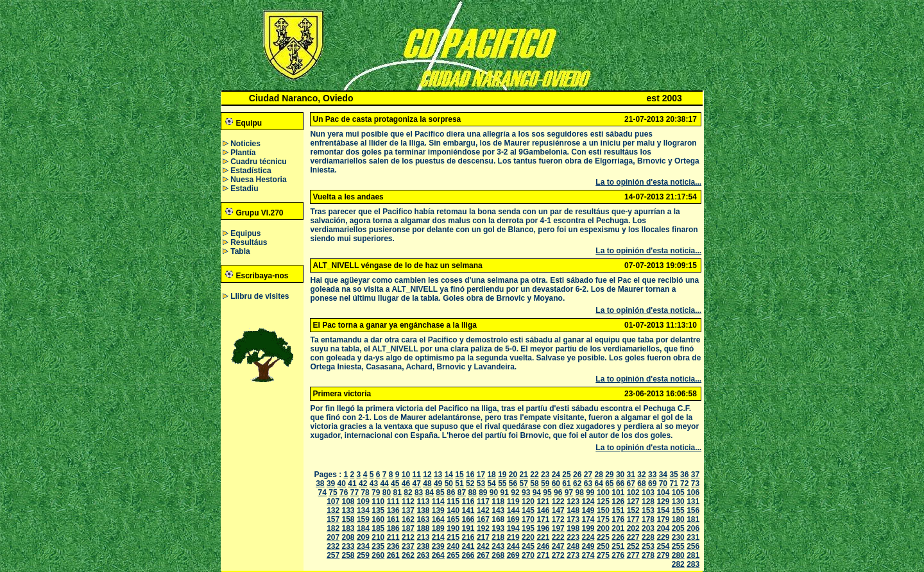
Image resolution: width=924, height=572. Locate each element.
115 (453, 501)
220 (528, 537)
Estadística (251, 171)
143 (498, 510)
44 (384, 484)
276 (618, 555)
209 (363, 537)
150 (603, 510)
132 (333, 510)
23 (545, 475)
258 (348, 555)
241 (468, 546)
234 (363, 546)
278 (648, 555)
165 (453, 519)
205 (678, 528)
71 (673, 484)
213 (423, 537)
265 (453, 555)
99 (590, 492)
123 (573, 501)
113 (423, 501)
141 (468, 510)
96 (558, 492)
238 (423, 546)
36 (684, 475)
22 (534, 475)
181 (693, 519)
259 (363, 555)
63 (588, 484)
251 (618, 546)
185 (378, 528)
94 (537, 492)
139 (438, 510)
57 (524, 484)
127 (633, 501)
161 (393, 519)
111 (393, 501)
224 (588, 537)
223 (573, 537)
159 (363, 519)
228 (648, 537)
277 (633, 555)
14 (449, 475)
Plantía (243, 153)
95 (547, 492)
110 (378, 501)
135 (378, 510)
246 (543, 546)
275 (603, 555)
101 (618, 492)
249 (588, 546)
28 (598, 475)
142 (483, 510)
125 (603, 501)
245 (528, 546)
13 (438, 475)
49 (438, 484)
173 (573, 519)
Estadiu (244, 189)
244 (513, 546)
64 (598, 484)
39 (331, 484)
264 (438, 555)
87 (462, 492)
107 (333, 501)
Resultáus (249, 242)
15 (459, 475)
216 (468, 537)
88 (472, 492)
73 (695, 484)
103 (648, 492)
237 (408, 546)
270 (528, 555)
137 (408, 510)
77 (355, 492)
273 (573, 555)
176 (618, 519)
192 (483, 528)
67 (631, 484)
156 (693, 510)
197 (558, 528)
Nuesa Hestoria (258, 180)
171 (543, 519)
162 (408, 519)
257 (333, 555)
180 (678, 519)
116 (468, 501)
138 (423, 510)
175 (603, 519)
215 (453, 537)
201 (618, 528)
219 (513, 537)
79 (376, 492)
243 (498, 546)
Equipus (245, 233)
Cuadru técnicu (258, 162)
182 (333, 528)
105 (678, 492)
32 (641, 475)
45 (395, 484)
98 (579, 492)
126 (618, 501)
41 (352, 484)
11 (417, 475)
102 (633, 492)
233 (348, 546)
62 (577, 484)
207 (333, 537)
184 (363, 528)
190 (453, 528)
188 (423, 528)
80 (387, 492)
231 (693, 537)
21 (524, 475)
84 (430, 492)
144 (513, 510)
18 (491, 475)
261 (393, 555)
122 (558, 501)
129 (663, 501)
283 (693, 564)
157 (333, 519)
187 (408, 528)
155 (678, 510)
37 (695, 475)
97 (569, 492)
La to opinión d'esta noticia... (648, 182)
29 (609, 475)
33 (652, 475)
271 (543, 555)
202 (633, 528)
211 (393, 537)
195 (528, 528)
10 (406, 475)
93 (526, 492)
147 (558, 510)
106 (693, 492)
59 (545, 484)
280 (678, 555)
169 (513, 519)
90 (494, 492)
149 (588, 510)
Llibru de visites (260, 296)
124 (588, 501)
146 (543, 510)
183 (348, 528)
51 (459, 484)
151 (618, 510)
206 (693, 528)
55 (502, 484)
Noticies (245, 144)
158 (348, 519)
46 (406, 484)
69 (652, 484)
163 (423, 519)
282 (678, 564)
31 (631, 475)
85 (440, 492)
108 (348, 501)
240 (453, 546)
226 (618, 537)
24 (556, 475)
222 (558, 537)
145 (528, 510)
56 (513, 484)
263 (423, 555)
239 (438, 546)
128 (648, 501)
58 (534, 484)
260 (378, 555)
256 (693, 546)
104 (663, 492)
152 (633, 510)
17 (481, 475)
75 (333, 492)
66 (620, 484)
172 (558, 519)
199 (588, 528)
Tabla (240, 251)
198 (573, 528)
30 (620, 475)
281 (693, 555)
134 (363, 510)
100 (603, 492)
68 (641, 484)
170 (528, 519)
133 (348, 510)
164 (438, 519)
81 (398, 492)
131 (693, 501)
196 (543, 528)
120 (528, 501)
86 (451, 492)
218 (498, 537)
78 (365, 492)
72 (684, 484)
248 (573, 546)
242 (483, 546)
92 (515, 492)
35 (673, 475)
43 (374, 484)
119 (513, 501)
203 (648, 528)
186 (393, 528)
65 (609, 484)
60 (556, 484)
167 (483, 519)
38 (320, 484)
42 (363, 484)
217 (483, 537)
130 (678, 501)
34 (663, 475)
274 (588, 555)
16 (470, 475)
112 (408, 501)
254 (663, 546)
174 (588, 519)
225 (603, 537)
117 (483, 501)
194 (513, 528)
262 (408, 555)
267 (483, 555)
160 (378, 519)
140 (453, 510)
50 (449, 484)
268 (498, 555)
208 (348, 537)
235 (378, 546)
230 (678, 537)
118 (498, 501)
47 (417, 484)
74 (322, 492)
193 (498, 528)
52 (470, 484)
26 (577, 475)
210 (378, 537)
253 (648, 546)
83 (419, 492)
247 (558, 546)
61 (566, 484)
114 (438, 501)
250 (603, 546)
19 (502, 475)
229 (663, 537)
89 (483, 492)
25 (566, 475)
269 (513, 555)
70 (663, 484)
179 (663, 519)
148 (573, 510)
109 (363, 501)
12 (427, 475)
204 (663, 528)
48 (427, 484)
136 (393, 510)
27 (588, 475)
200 (603, 528)
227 (633, 537)
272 (558, 555)
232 (333, 546)
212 (408, 537)
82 (408, 492)
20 (513, 475)
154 (663, 510)
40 (342, 484)
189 (438, 528)
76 (344, 492)
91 (505, 492)
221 (543, 537)
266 (468, 555)
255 (678, 546)
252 (633, 546)
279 (663, 555)
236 (393, 546)
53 (481, 484)
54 (491, 484)
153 (648, 510)
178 (648, 519)
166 (468, 519)
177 (633, 519)
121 (543, 501)
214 (438, 537)
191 (468, 528)
